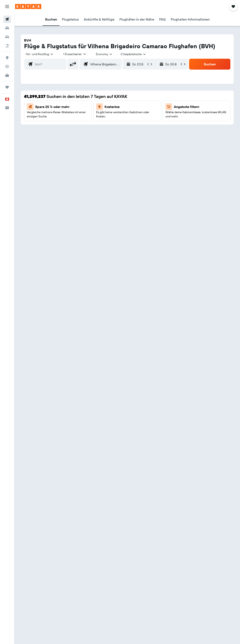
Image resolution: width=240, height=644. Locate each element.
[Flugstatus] (7, 66)
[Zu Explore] (7, 58)
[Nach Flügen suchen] (7, 19)
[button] (7, 6)
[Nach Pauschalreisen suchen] (7, 46)
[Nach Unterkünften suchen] (7, 28)
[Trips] (7, 87)
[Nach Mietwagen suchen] (7, 37)
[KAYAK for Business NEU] (7, 75)
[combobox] (104, 54)
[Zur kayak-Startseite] (28, 6)
